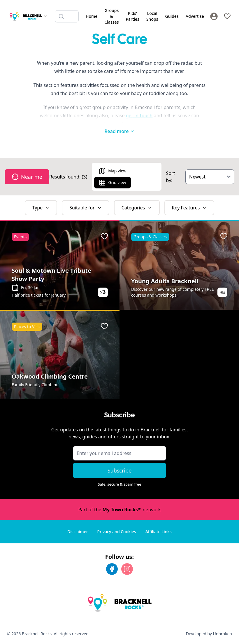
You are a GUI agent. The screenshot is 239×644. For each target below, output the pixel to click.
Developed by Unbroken (209, 634)
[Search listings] (67, 16)
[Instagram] (127, 569)
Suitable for (86, 208)
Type (41, 208)
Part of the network (119, 510)
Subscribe (120, 470)
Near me (27, 177)
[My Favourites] (227, 16)
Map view (113, 171)
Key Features (189, 208)
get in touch (139, 116)
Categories (137, 208)
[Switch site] (29, 16)
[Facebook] (112, 569)
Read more (119, 131)
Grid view (112, 183)
